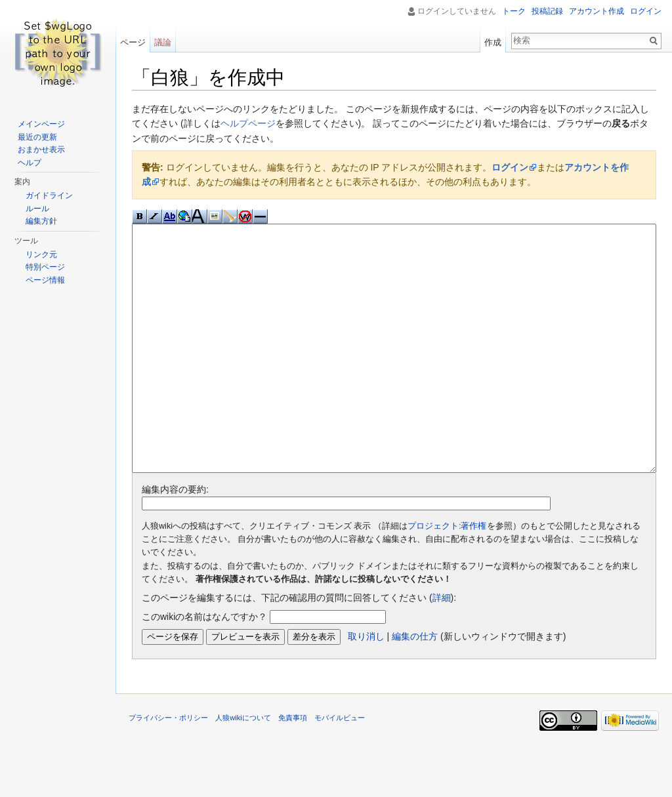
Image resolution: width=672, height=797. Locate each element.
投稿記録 (547, 11)
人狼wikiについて (243, 767)
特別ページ (45, 267)
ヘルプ (30, 163)
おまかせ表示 (41, 150)
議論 (163, 42)
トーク (514, 11)
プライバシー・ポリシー (168, 767)
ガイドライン (49, 195)
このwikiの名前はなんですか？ (204, 666)
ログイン (510, 167)
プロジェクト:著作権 (447, 575)
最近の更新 (37, 137)
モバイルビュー (340, 767)
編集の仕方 (415, 685)
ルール (37, 209)
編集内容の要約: (175, 539)
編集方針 (41, 221)
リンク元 (41, 255)
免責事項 (293, 767)
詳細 (442, 647)
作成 (493, 42)
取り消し (366, 685)
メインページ (41, 124)
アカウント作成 (597, 11)
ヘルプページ (248, 123)
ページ (133, 42)
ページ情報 (45, 280)
